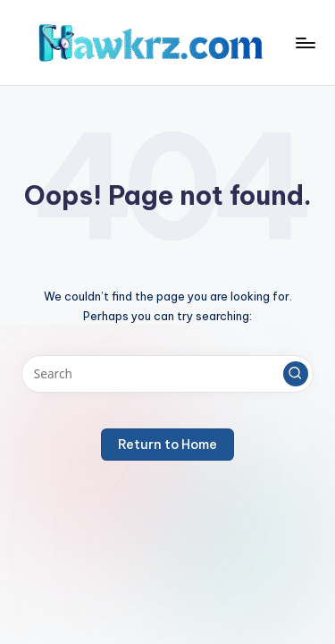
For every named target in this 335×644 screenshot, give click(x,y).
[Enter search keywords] (167, 374)
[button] (296, 374)
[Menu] (305, 42)
